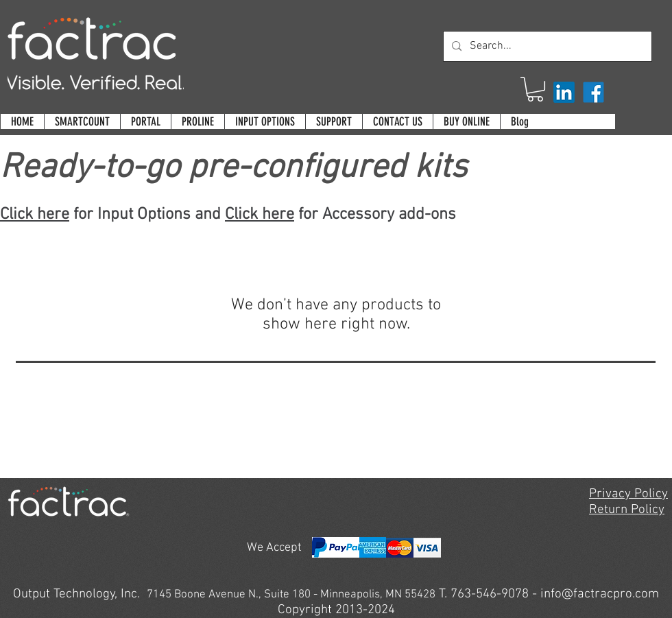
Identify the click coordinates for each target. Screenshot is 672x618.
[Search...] (546, 46)
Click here (35, 215)
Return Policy (627, 510)
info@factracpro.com (600, 594)
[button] (535, 89)
